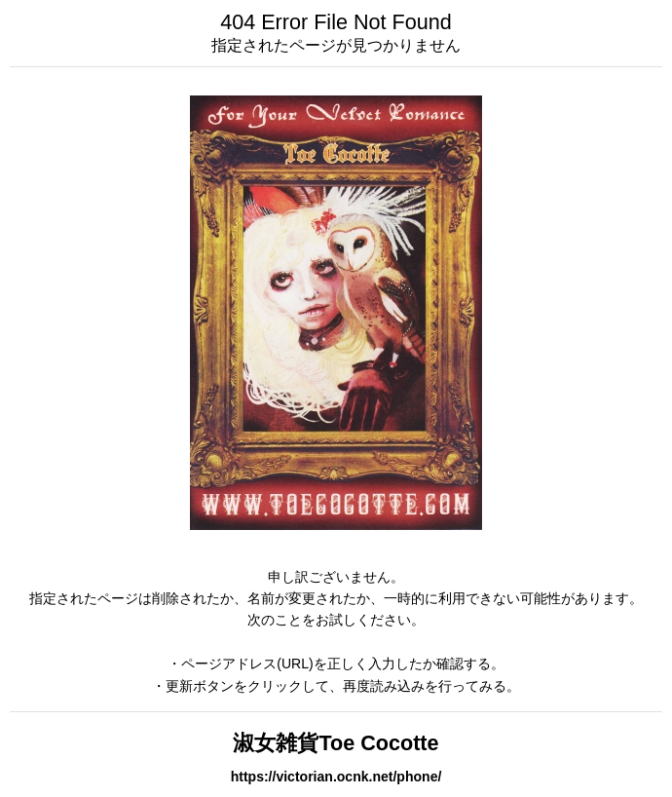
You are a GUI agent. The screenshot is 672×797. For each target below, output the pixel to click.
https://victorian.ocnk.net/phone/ (336, 777)
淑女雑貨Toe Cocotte (336, 743)
